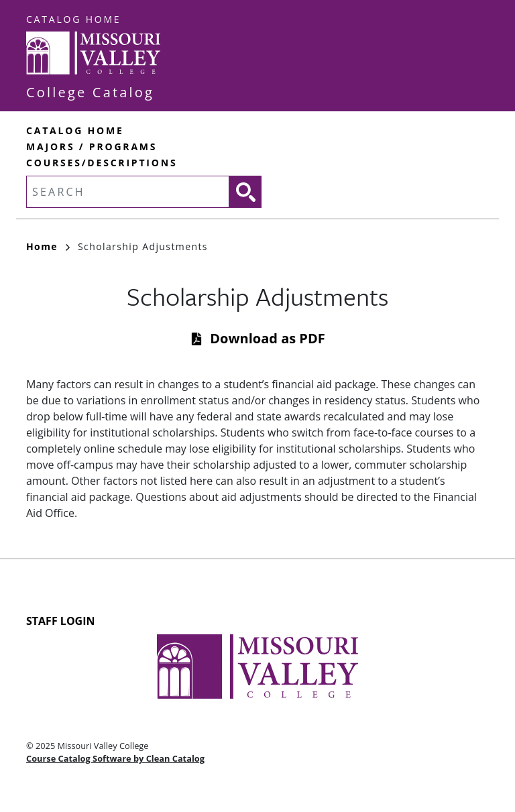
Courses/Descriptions (102, 163)
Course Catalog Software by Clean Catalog (115, 758)
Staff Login (61, 621)
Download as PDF (267, 338)
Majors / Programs (92, 147)
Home (48, 246)
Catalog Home (73, 19)
